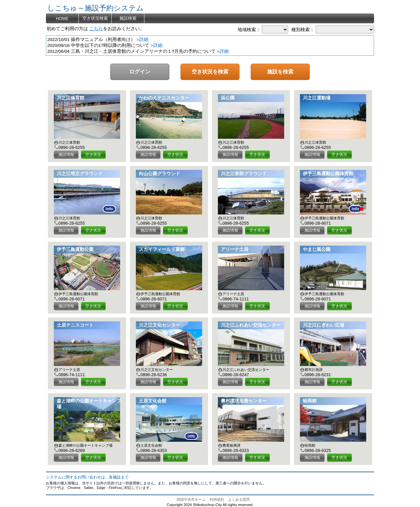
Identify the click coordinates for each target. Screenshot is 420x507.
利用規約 (217, 499)
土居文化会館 (153, 401)
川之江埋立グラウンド (80, 174)
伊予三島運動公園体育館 (328, 174)
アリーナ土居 (235, 249)
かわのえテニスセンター (164, 98)
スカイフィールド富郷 (162, 249)
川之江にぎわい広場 (324, 325)
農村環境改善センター (244, 401)
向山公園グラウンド (159, 174)
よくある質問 (239, 499)
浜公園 (228, 98)
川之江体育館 (71, 98)
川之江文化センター (159, 325)
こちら (96, 29)
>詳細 (142, 40)
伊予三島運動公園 (75, 249)
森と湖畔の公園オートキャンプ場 (89, 404)
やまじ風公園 (317, 249)
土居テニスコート (75, 325)
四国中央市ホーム (191, 499)
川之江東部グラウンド (244, 174)
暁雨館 (310, 401)
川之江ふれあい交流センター (251, 325)
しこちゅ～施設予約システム (95, 8)
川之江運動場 (317, 98)
